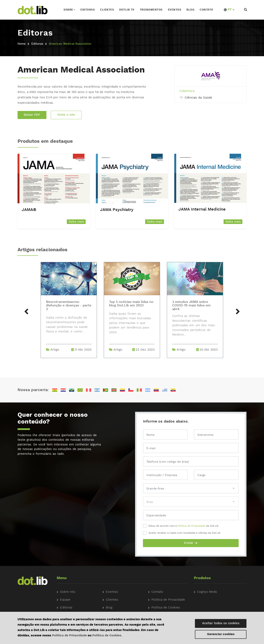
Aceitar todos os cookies (221, 623)
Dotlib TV (127, 10)
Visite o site (66, 115)
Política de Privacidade (191, 526)
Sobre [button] (68, 10)
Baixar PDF (32, 115)
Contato (206, 10)
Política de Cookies (166, 608)
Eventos (175, 10)
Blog (190, 10)
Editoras (88, 10)
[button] (229, 10)
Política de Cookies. (107, 636)
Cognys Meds (207, 592)
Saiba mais (76, 222)
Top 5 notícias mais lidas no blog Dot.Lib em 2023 (131, 304)
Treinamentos (151, 10)
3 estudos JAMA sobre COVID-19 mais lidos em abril (191, 306)
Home (22, 44)
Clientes (107, 10)
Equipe (65, 600)
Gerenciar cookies (221, 634)
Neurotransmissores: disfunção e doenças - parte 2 (69, 306)
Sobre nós (68, 592)
